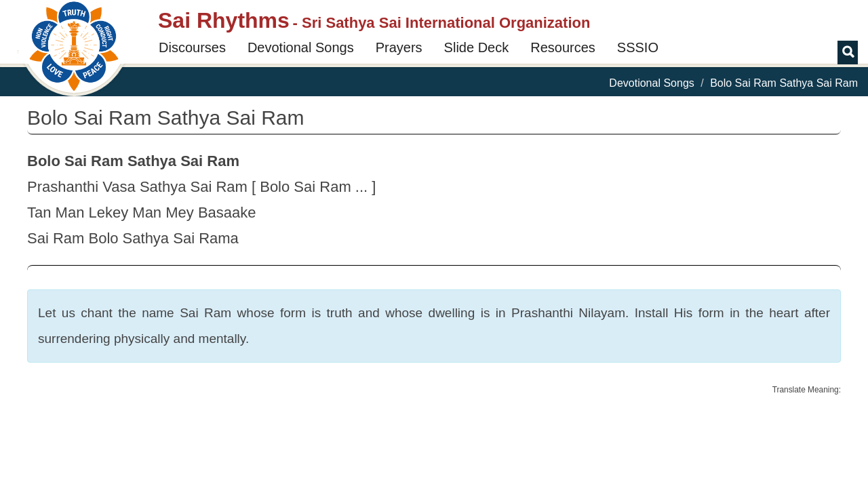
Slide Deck (477, 47)
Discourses (192, 47)
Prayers (399, 47)
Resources (563, 47)
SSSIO (638, 47)
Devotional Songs (301, 47)
